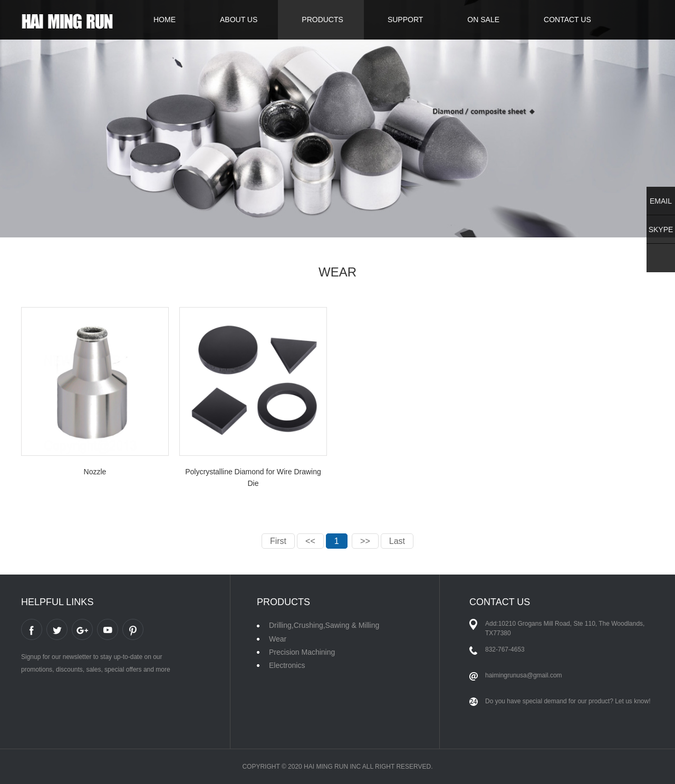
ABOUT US (239, 20)
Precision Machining (302, 652)
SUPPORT (405, 20)
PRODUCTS (322, 20)
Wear (278, 639)
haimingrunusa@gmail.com (524, 675)
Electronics (287, 665)
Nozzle (95, 472)
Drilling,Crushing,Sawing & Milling (324, 625)
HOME (165, 20)
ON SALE (483, 20)
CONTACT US (567, 20)
